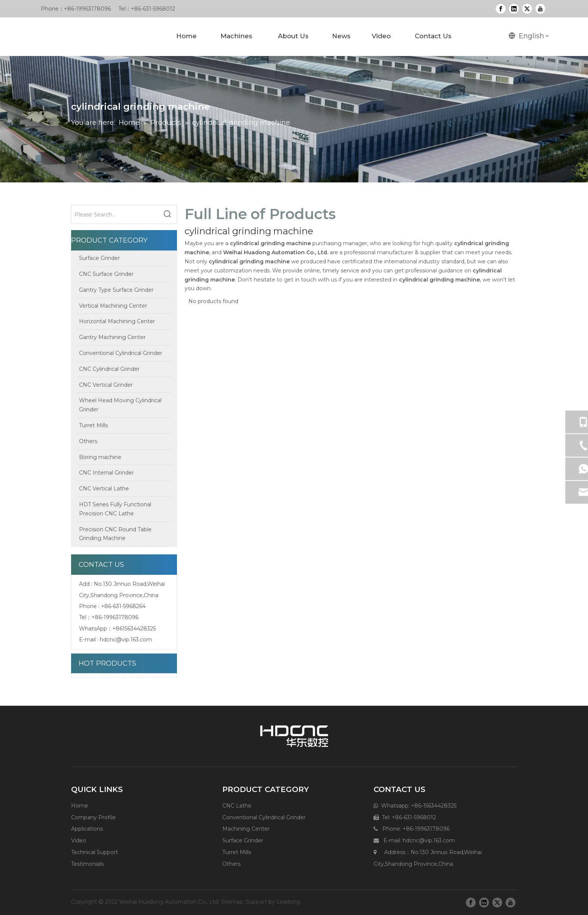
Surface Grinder (243, 840)
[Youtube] (540, 9)
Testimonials (87, 864)
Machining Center (246, 829)
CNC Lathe (237, 806)
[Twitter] (527, 9)
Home (80, 806)
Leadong (288, 902)
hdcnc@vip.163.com (126, 640)
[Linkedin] (514, 9)
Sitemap (232, 902)
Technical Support (95, 852)
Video (79, 840)
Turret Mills (237, 852)
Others (231, 864)
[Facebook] (501, 9)
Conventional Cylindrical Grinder (264, 817)
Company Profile (93, 817)
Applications (87, 829)
